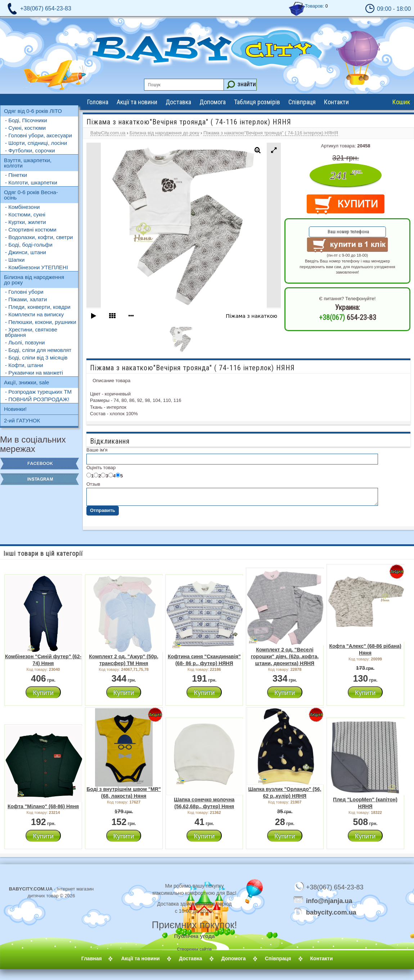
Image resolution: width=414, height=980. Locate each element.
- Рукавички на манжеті (34, 373)
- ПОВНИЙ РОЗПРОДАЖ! (37, 399)
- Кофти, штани (24, 365)
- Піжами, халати (26, 299)
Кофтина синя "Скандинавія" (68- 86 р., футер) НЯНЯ (204, 660)
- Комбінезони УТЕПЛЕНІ (37, 267)
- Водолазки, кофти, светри (39, 237)
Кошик (401, 102)
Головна (98, 102)
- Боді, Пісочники (26, 120)
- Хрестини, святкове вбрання (31, 332)
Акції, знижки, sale (26, 382)
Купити (43, 693)
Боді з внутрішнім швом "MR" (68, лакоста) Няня (123, 793)
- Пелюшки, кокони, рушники (41, 322)
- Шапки (15, 260)
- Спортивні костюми (31, 230)
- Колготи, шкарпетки (31, 182)
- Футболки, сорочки (30, 150)
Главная (100, 958)
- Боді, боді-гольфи (29, 245)
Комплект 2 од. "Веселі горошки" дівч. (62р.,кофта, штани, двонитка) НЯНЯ (285, 656)
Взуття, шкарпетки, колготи (28, 163)
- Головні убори (24, 292)
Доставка (178, 102)
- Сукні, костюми (25, 128)
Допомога (213, 102)
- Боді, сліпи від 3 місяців (36, 358)
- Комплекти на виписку (34, 314)
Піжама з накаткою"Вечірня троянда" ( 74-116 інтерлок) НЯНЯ (271, 133)
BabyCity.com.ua (108, 133)
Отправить (103, 510)
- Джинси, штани (26, 252)
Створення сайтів (195, 949)
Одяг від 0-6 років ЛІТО (33, 111)
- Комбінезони (22, 207)
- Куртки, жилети (26, 222)
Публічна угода (194, 936)
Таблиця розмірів (257, 102)
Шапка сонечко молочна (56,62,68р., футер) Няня (204, 803)
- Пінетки (16, 175)
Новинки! (15, 409)
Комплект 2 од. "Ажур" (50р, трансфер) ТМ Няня (124, 660)
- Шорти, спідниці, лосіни (36, 143)
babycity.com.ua (320, 912)
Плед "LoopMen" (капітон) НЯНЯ (365, 803)
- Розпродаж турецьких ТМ (38, 392)
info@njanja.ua (329, 901)
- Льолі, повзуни (25, 342)
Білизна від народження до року (34, 280)
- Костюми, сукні (25, 214)
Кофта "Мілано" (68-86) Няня (43, 806)
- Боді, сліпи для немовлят (38, 350)
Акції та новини (137, 102)
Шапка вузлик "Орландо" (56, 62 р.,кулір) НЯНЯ (285, 793)
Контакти (336, 102)
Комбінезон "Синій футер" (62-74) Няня (43, 660)
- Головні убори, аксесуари (39, 135)
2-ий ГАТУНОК (22, 420)
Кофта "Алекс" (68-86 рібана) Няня (365, 649)
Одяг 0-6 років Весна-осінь (31, 195)
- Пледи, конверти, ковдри (38, 307)
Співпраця (302, 102)
